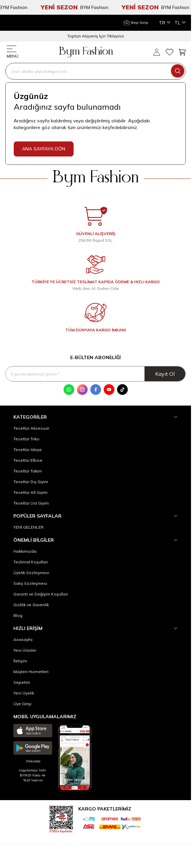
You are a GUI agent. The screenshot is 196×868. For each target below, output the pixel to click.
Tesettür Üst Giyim (31, 503)
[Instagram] (82, 390)
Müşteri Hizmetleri (31, 672)
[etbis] (61, 818)
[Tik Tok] (122, 390)
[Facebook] (96, 390)
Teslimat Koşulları (31, 562)
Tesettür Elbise (28, 460)
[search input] (95, 71)
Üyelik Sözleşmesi (31, 573)
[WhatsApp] (69, 390)
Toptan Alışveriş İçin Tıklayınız (96, 36)
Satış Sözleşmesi (30, 583)
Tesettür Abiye (28, 450)
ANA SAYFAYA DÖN (44, 149)
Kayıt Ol (165, 374)
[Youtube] (109, 390)
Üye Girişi (22, 704)
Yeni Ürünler (25, 650)
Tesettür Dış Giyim (31, 482)
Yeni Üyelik (24, 693)
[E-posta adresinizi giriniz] (95, 374)
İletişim (20, 661)
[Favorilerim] (169, 52)
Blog (18, 615)
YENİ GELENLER (28, 527)
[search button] (178, 71)
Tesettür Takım (28, 471)
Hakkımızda (25, 551)
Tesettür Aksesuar (31, 428)
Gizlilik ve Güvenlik (31, 605)
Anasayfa (23, 639)
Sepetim (22, 682)
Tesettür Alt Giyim (30, 492)
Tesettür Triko (26, 439)
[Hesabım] (136, 23)
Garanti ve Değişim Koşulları (41, 594)
